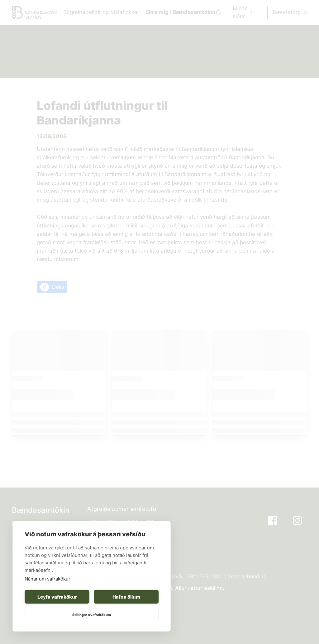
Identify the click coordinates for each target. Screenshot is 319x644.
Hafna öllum (126, 597)
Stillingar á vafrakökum (92, 615)
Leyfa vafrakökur (57, 597)
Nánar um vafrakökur (48, 579)
